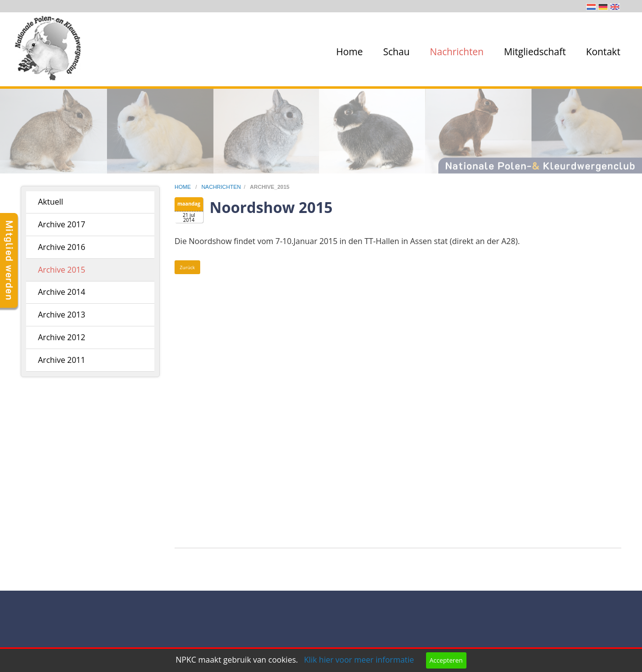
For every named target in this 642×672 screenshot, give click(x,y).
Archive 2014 (62, 292)
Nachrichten (457, 52)
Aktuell (51, 202)
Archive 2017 (62, 224)
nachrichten (221, 187)
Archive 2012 (62, 337)
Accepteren (446, 660)
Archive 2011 (62, 360)
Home (350, 52)
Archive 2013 (62, 315)
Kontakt (603, 52)
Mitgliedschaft (535, 52)
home (183, 187)
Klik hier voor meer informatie (359, 660)
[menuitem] (348, 52)
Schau (396, 52)
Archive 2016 (62, 247)
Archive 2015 (62, 270)
